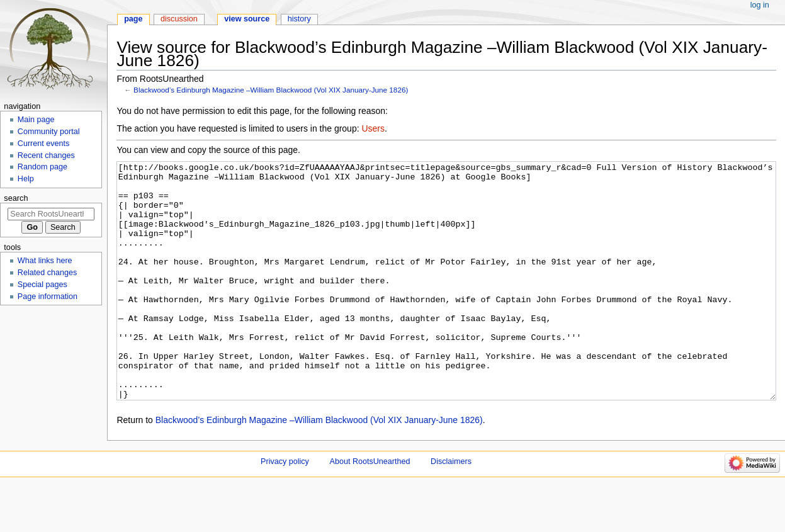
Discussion (179, 19)
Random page (42, 167)
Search (16, 198)
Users (373, 128)
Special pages (42, 285)
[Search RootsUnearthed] (51, 214)
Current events (44, 144)
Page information (48, 297)
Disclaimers (451, 509)
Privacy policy (285, 509)
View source (247, 19)
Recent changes (46, 156)
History (299, 19)
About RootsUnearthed (370, 509)
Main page (36, 120)
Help (26, 179)
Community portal (49, 132)
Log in (760, 5)
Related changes (48, 273)
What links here (45, 261)
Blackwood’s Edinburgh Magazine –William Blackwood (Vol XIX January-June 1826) (271, 90)
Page (133, 19)
